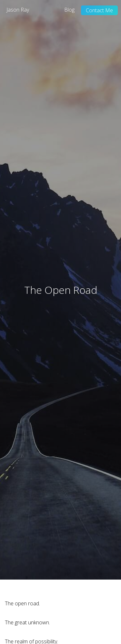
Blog (69, 10)
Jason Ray (18, 10)
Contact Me (99, 10)
